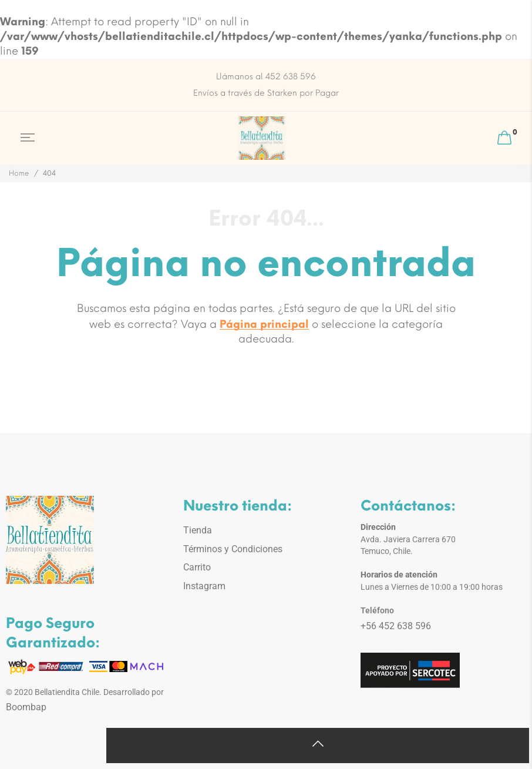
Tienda (198, 530)
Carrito (197, 567)
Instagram (204, 586)
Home (19, 173)
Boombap (26, 707)
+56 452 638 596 (396, 626)
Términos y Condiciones (233, 549)
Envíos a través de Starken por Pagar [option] (266, 93)
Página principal (264, 324)
